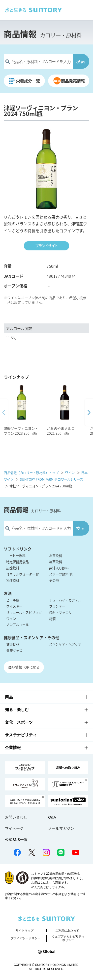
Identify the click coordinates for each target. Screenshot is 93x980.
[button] (89, 413)
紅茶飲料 (56, 562)
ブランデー (57, 606)
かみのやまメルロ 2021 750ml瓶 (61, 431)
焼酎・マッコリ (60, 612)
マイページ (14, 828)
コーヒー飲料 (16, 556)
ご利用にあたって (67, 931)
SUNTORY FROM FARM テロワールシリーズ (51, 479)
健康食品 (13, 644)
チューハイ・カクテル (65, 600)
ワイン (70, 473)
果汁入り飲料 (59, 568)
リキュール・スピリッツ (24, 612)
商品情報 (20, 34)
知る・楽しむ (17, 710)
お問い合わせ (16, 817)
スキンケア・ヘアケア (65, 644)
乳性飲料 (13, 580)
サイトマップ (25, 931)
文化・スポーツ (19, 722)
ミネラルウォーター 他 (23, 574)
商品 (9, 697)
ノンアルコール (17, 625)
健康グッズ (14, 650)
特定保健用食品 (17, 562)
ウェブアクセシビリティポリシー (68, 938)
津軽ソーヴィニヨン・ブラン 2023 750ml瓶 (21, 431)
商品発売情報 (73, 81)
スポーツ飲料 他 (61, 574)
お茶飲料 (56, 556)
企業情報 (13, 748)
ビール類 (13, 600)
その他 (54, 580)
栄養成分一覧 (28, 81)
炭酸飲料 (13, 568)
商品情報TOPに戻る (24, 667)
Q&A (52, 817)
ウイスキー (14, 606)
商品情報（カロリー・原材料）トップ (31, 473)
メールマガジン (61, 828)
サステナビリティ (21, 735)
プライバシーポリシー (26, 938)
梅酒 (52, 619)
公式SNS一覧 (16, 840)
